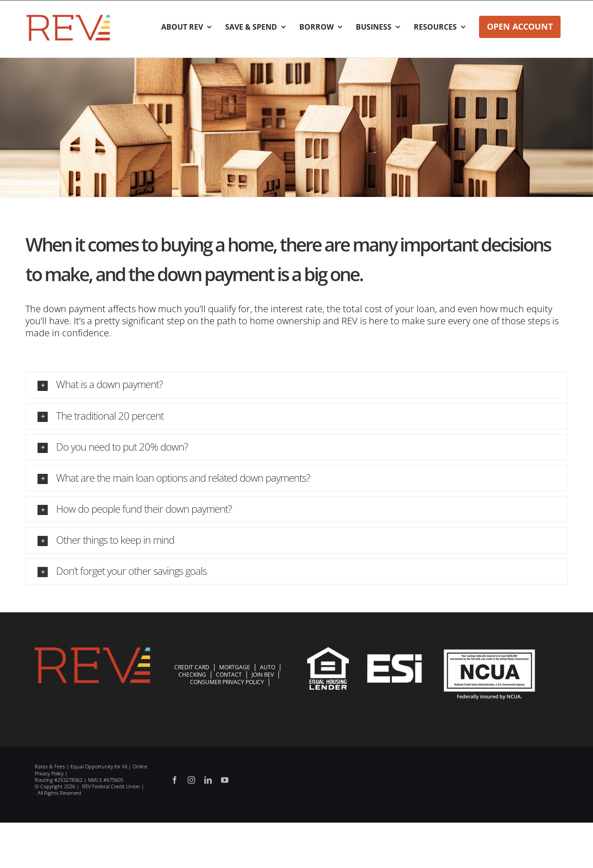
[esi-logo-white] (394, 658)
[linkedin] (208, 780)
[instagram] (191, 780)
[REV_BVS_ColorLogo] (68, 16)
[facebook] (175, 780)
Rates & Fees (50, 766)
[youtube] (225, 780)
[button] (296, 385)
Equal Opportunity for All (99, 766)
